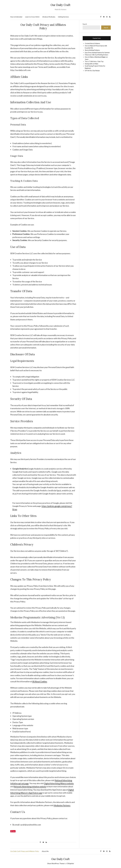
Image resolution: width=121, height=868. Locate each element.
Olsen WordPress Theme (56, 863)
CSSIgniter (70, 863)
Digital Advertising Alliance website (59, 783)
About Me (45, 851)
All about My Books (49, 17)
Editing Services (63, 17)
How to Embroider (16, 17)
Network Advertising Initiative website (30, 786)
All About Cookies (40, 681)
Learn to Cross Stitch (32, 17)
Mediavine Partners (62, 805)
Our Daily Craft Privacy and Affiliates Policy (25, 851)
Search (85, 24)
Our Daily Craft (60, 5)
